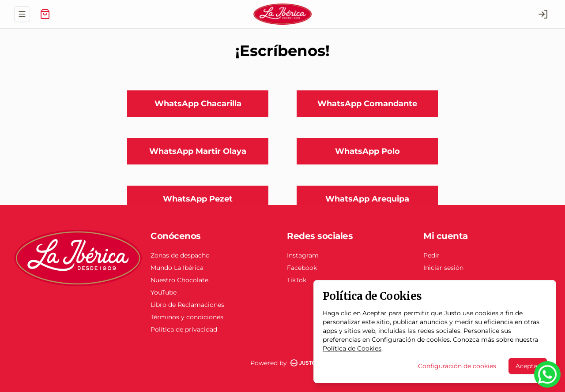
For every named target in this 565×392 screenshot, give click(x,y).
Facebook (302, 268)
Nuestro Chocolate (179, 280)
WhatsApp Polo (367, 151)
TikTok (297, 280)
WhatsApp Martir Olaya (198, 151)
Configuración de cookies (457, 366)
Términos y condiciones (187, 317)
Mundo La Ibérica (177, 268)
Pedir (431, 255)
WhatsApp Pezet (198, 199)
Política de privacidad (184, 329)
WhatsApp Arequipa (367, 199)
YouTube (164, 292)
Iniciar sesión (443, 268)
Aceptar (528, 366)
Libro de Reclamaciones (187, 305)
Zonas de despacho (180, 255)
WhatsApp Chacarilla (198, 104)
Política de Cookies (352, 348)
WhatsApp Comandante (367, 104)
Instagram (303, 255)
